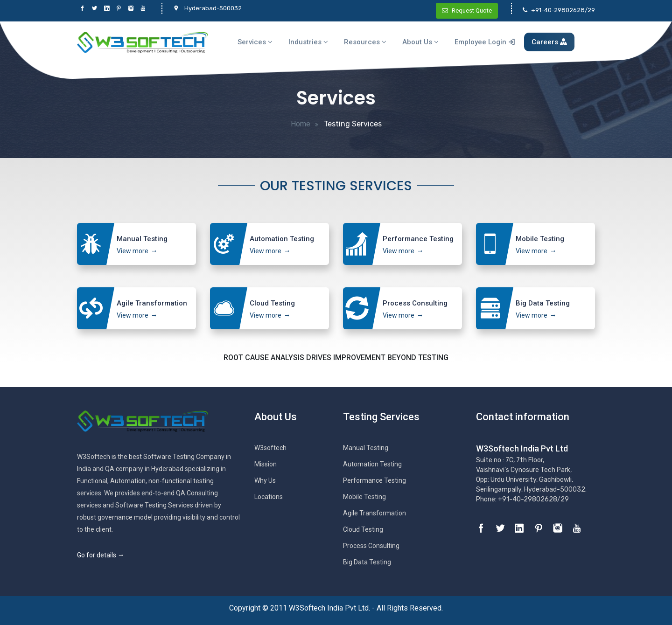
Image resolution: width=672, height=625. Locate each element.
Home (301, 124)
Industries (308, 42)
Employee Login (485, 42)
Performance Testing (374, 480)
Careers (549, 42)
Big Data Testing (367, 562)
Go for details (101, 555)
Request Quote (467, 10)
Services (255, 42)
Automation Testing (372, 464)
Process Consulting (371, 546)
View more (133, 251)
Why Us (265, 480)
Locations (269, 497)
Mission (266, 464)
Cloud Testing (363, 529)
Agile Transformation (374, 513)
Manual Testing (366, 448)
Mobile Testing (364, 497)
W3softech (270, 448)
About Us (420, 42)
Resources (365, 42)
